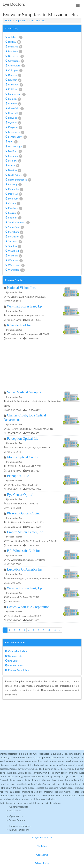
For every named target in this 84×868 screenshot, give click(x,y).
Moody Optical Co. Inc (23, 457)
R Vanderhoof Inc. (20, 325)
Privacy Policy (42, 863)
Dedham (13, 80)
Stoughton (14, 237)
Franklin (13, 99)
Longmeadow (16, 137)
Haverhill (14, 113)
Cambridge (15, 61)
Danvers (13, 75)
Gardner (13, 104)
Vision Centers (14, 665)
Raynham (14, 208)
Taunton (13, 246)
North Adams (16, 175)
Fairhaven (14, 85)
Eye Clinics (12, 661)
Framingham (15, 94)
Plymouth (14, 199)
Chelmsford (15, 66)
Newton (13, 170)
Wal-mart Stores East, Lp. (25, 306)
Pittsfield (14, 194)
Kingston (14, 127)
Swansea (13, 242)
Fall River (14, 89)
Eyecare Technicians (17, 670)
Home (8, 20)
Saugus (13, 213)
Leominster (15, 132)
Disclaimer (42, 846)
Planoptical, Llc (18, 476)
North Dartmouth (18, 180)
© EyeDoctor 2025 (42, 837)
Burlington (14, 56)
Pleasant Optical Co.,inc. (24, 513)
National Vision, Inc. (21, 288)
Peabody (13, 185)
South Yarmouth (17, 223)
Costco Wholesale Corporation (28, 607)
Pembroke (14, 189)
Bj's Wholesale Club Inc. (24, 551)
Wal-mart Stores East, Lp (24, 588)
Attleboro (14, 37)
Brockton (14, 52)
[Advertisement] (42, 366)
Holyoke (13, 118)
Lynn (11, 142)
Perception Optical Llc (23, 438)
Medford (13, 151)
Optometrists (14, 656)
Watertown (15, 265)
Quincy (13, 204)
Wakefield (14, 251)
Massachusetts (37, 20)
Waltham (14, 256)
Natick (12, 166)
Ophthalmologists (16, 651)
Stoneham (14, 232)
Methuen (14, 156)
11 (55, 630)
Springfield (14, 227)
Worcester (15, 270)
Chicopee (14, 71)
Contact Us (42, 855)
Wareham (14, 261)
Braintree (14, 47)
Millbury (13, 161)
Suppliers (21, 20)
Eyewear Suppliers (19, 830)
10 (49, 630)
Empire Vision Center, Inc (25, 532)
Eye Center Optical (20, 495)
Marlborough (16, 147)
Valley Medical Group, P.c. (26, 392)
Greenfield (14, 108)
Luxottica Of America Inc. (25, 569)
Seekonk (13, 218)
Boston (13, 42)
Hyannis (13, 123)
